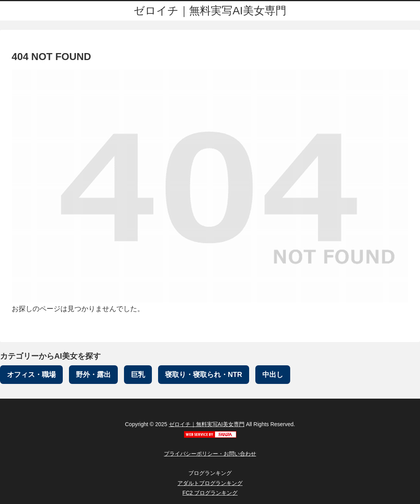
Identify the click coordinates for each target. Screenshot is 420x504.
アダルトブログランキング (210, 483)
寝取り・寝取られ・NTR (204, 375)
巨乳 (138, 375)
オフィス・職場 (31, 375)
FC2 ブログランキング (210, 493)
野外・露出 (93, 375)
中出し (273, 375)
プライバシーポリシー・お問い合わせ (210, 454)
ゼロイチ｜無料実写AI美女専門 (207, 424)
